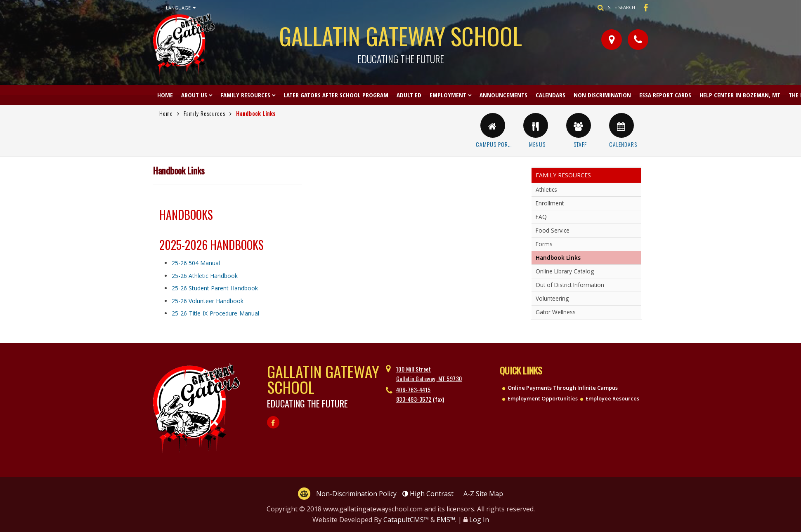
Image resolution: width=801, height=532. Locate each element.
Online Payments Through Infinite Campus (563, 388)
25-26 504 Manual (196, 263)
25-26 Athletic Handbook (205, 276)
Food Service (553, 230)
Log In (479, 520)
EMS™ (446, 520)
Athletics (546, 189)
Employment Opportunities (543, 398)
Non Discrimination (602, 95)
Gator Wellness (556, 312)
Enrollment (550, 203)
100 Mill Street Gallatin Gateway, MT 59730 (429, 373)
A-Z (483, 494)
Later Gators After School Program (336, 95)
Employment (448, 95)
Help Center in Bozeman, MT (740, 95)
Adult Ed (409, 95)
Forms (544, 244)
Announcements (503, 95)
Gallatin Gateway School (401, 41)
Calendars (551, 95)
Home (165, 95)
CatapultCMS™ (406, 520)
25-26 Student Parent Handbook (215, 288)
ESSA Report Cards (665, 95)
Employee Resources (612, 398)
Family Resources (245, 95)
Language (181, 8)
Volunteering (552, 298)
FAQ (541, 217)
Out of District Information (570, 285)
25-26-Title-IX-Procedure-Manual (215, 313)
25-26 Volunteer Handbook (208, 301)
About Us (194, 95)
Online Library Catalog (565, 271)
